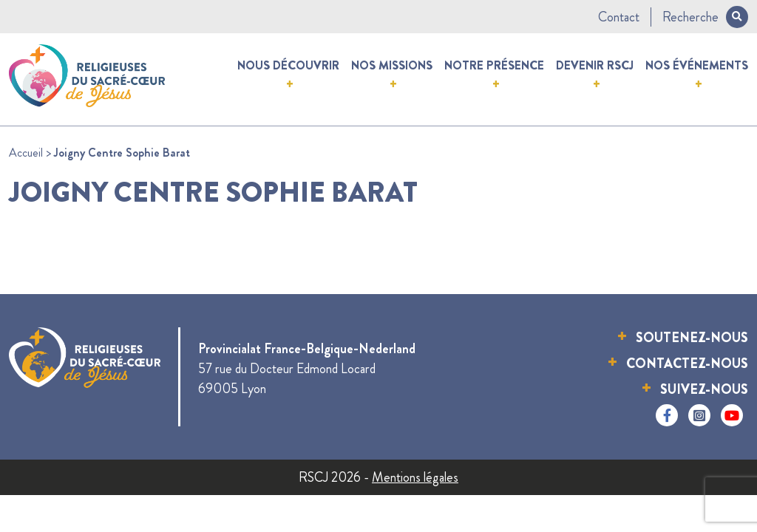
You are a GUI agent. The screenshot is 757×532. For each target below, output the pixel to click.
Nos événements (697, 65)
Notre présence (494, 65)
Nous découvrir (288, 65)
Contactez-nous (687, 364)
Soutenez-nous (692, 338)
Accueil (26, 153)
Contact (619, 17)
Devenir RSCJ (595, 65)
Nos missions (392, 65)
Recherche (705, 17)
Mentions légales (415, 477)
